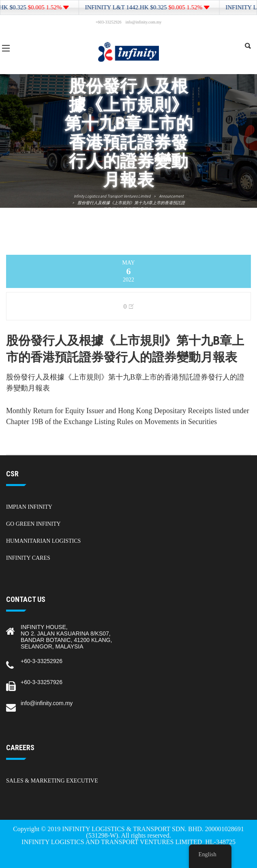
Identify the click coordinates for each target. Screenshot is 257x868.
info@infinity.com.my (47, 703)
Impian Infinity (29, 507)
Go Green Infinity (33, 524)
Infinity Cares (28, 558)
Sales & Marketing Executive (52, 781)
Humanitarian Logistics (43, 541)
